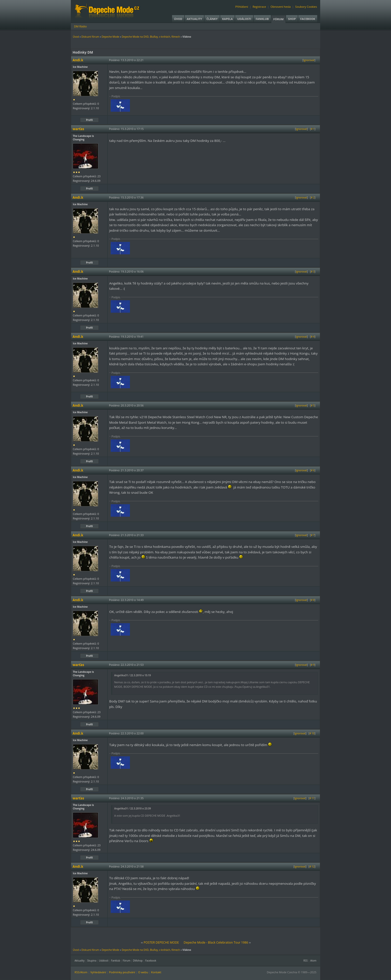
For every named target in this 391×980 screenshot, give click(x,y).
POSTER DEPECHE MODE (161, 942)
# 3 (313, 272)
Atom (313, 961)
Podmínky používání (122, 972)
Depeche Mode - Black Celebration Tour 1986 (216, 942)
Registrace (259, 7)
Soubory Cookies (306, 7)
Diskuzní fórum (90, 37)
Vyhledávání (98, 972)
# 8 (313, 600)
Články (212, 19)
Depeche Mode (110, 37)
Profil (89, 120)
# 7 (313, 535)
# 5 (313, 405)
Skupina (92, 961)
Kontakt (156, 972)
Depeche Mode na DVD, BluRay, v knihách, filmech (151, 37)
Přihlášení (242, 7)
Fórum (278, 19)
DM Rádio (80, 26)
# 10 (312, 733)
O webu (143, 972)
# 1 (313, 129)
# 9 (313, 665)
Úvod (178, 19)
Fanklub (262, 19)
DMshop (138, 961)
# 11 (312, 798)
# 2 (313, 197)
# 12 (312, 867)
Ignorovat (309, 60)
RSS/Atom (81, 972)
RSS (306, 961)
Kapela (227, 19)
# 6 (313, 470)
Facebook (308, 19)
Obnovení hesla (281, 7)
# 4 (313, 337)
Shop (292, 19)
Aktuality (194, 19)
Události (244, 19)
